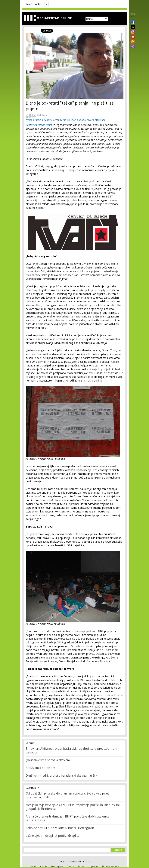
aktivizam (100, 120)
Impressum (94, 866)
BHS (133, 14)
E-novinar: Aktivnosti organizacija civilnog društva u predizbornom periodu (71, 751)
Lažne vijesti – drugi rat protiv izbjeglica (53, 836)
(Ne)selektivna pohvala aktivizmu (49, 760)
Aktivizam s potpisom (40, 768)
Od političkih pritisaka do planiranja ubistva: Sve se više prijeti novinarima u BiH (68, 796)
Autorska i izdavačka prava (51, 866)
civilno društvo (34, 120)
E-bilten (82, 866)
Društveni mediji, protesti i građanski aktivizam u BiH (62, 776)
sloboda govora (85, 120)
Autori (33, 866)
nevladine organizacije (54, 120)
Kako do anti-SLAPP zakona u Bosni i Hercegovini (60, 828)
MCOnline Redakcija (36, 115)
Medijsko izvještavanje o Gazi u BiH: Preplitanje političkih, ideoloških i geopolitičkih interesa (73, 807)
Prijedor (71, 120)
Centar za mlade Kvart (39, 125)
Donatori (71, 866)
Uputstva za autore (111, 866)
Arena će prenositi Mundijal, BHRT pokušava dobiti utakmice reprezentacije (68, 819)
